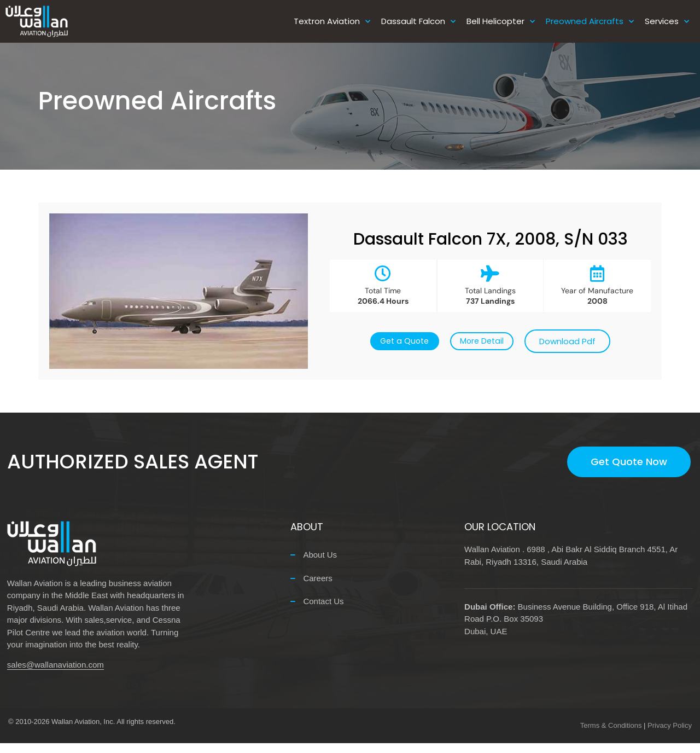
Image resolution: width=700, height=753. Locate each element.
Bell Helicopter (501, 22)
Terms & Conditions (611, 735)
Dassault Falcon (418, 22)
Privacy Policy (670, 735)
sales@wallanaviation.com (56, 674)
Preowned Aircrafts (590, 22)
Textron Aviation (332, 22)
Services (667, 22)
